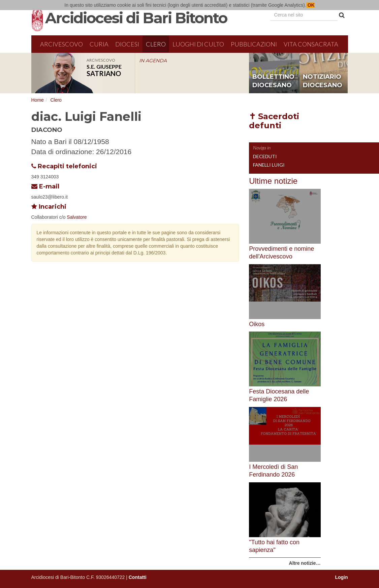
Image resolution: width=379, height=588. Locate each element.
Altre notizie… (305, 563)
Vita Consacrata (311, 44)
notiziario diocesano (323, 81)
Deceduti (265, 156)
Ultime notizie (273, 181)
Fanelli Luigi (269, 165)
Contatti (138, 577)
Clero (156, 44)
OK (310, 5)
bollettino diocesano (273, 81)
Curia (99, 44)
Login (341, 577)
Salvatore (77, 217)
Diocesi (127, 44)
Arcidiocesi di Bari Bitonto (136, 18)
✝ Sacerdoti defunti (274, 121)
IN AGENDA (153, 61)
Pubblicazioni (254, 44)
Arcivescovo (61, 44)
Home (38, 100)
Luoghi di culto (198, 44)
